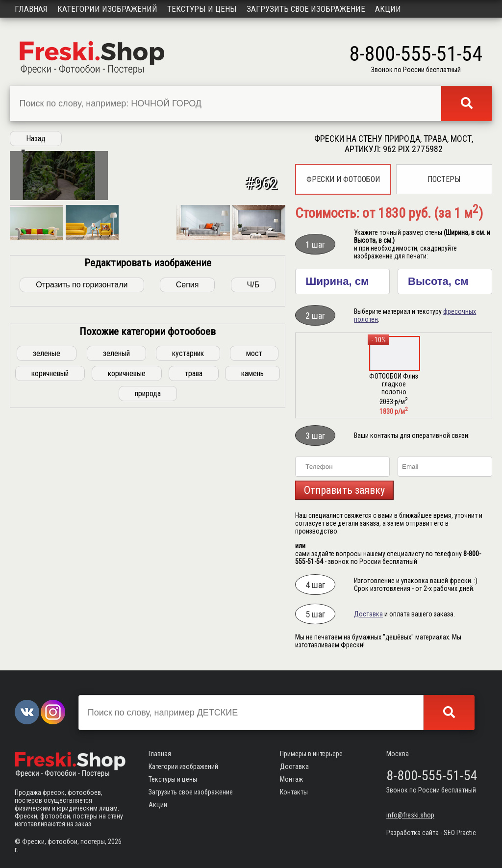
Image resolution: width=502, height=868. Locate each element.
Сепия (188, 425)
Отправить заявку (344, 490)
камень (252, 514)
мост (254, 494)
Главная (31, 9)
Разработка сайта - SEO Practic (431, 833)
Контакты (294, 792)
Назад (36, 139)
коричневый (50, 514)
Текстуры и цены (202, 9)
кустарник (188, 494)
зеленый (116, 494)
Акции (388, 9)
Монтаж (291, 779)
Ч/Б (253, 425)
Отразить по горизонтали (82, 425)
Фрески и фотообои (343, 179)
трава (194, 514)
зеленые (47, 494)
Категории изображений (107, 9)
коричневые (127, 514)
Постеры (444, 179)
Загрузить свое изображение (306, 9)
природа (148, 534)
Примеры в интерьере (311, 754)
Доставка (368, 614)
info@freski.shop (410, 815)
